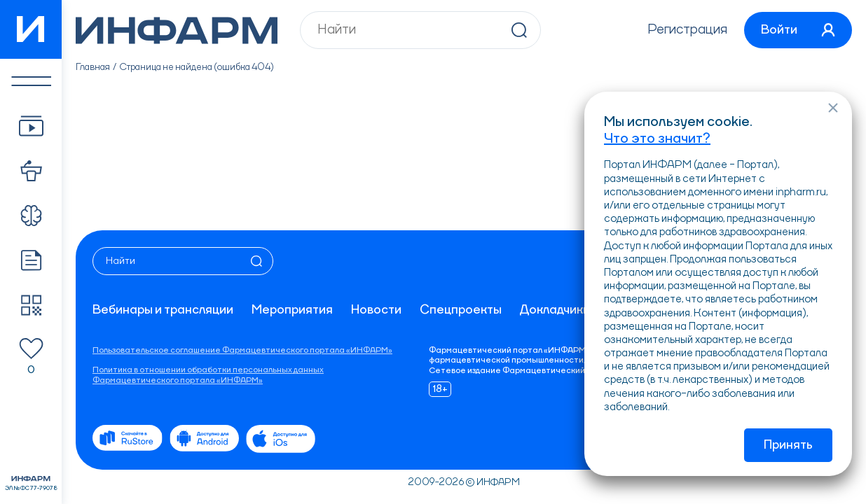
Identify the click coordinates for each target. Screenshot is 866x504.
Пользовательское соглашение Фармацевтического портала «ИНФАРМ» (242, 351)
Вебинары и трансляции (163, 310)
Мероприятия (292, 310)
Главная (93, 67)
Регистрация (687, 30)
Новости (376, 310)
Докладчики (555, 310)
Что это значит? (657, 139)
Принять (788, 445)
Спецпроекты (461, 310)
